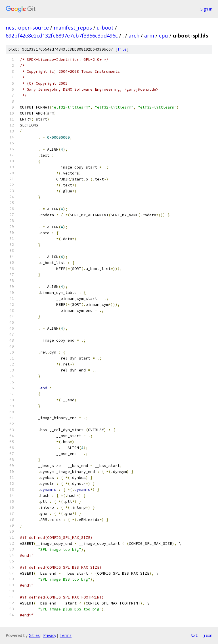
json (208, 635)
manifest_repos (73, 28)
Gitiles (34, 635)
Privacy (50, 635)
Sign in (206, 9)
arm (149, 36)
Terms (66, 635)
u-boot (105, 28)
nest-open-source (27, 28)
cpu (163, 36)
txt (194, 635)
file (122, 49)
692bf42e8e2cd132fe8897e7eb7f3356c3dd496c (62, 36)
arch (134, 36)
